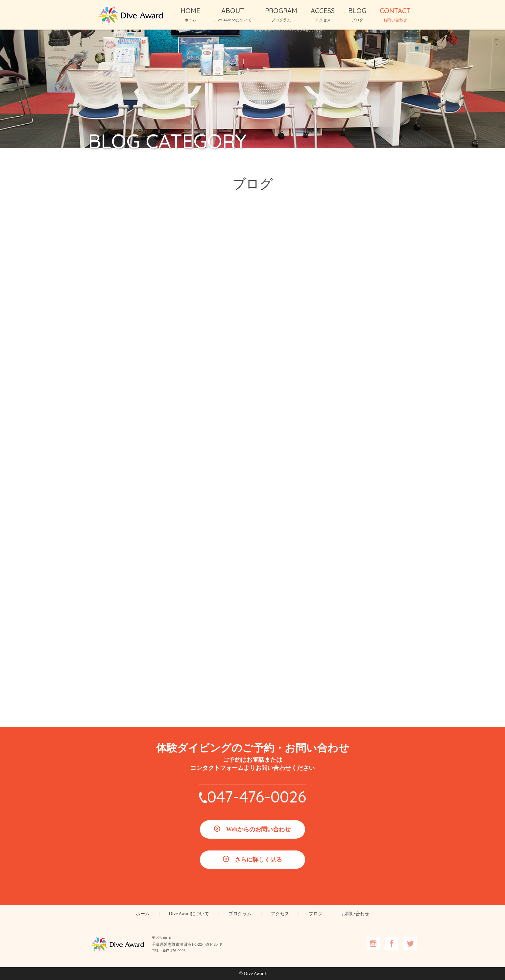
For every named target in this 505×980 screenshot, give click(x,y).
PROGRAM (281, 14)
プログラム (240, 914)
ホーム (143, 914)
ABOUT (233, 14)
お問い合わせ (355, 914)
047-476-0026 (257, 797)
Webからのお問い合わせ (258, 829)
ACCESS (323, 14)
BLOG (357, 14)
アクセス (280, 914)
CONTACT (395, 14)
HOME (190, 14)
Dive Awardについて (189, 914)
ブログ (316, 914)
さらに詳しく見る (258, 860)
